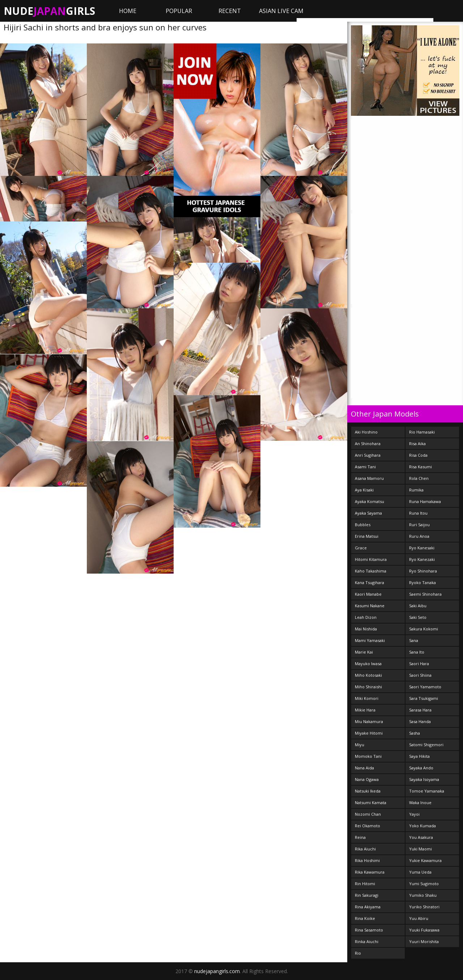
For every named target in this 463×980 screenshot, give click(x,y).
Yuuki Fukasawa (424, 930)
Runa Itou (418, 513)
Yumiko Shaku (423, 895)
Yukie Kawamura (425, 860)
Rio (358, 953)
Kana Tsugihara (369, 582)
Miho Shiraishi (368, 687)
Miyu (360, 745)
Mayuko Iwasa (368, 664)
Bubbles (363, 525)
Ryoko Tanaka (422, 582)
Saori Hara (419, 664)
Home (128, 11)
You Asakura (421, 837)
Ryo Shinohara (423, 571)
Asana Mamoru (369, 478)
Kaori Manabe (368, 594)
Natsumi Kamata (371, 802)
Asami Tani (365, 467)
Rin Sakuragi (367, 895)
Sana (414, 640)
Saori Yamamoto (425, 687)
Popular (179, 11)
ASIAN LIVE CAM (281, 11)
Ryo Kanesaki (422, 548)
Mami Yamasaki (370, 640)
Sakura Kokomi (424, 629)
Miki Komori (367, 698)
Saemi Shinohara (425, 594)
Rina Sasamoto (369, 930)
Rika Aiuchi (365, 849)
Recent (230, 11)
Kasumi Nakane (370, 606)
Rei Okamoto (368, 826)
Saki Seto (418, 617)
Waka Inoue (420, 802)
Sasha (415, 733)
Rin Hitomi (365, 884)
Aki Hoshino (366, 432)
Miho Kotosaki (368, 675)
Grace (361, 548)
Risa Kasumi (420, 467)
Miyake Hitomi (369, 733)
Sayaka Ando (421, 768)
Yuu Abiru (419, 918)
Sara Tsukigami (424, 698)
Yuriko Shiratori (424, 907)
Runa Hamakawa (425, 501)
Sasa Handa (420, 721)
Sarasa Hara (420, 710)
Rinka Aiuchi (367, 941)
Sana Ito (417, 652)
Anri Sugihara (368, 455)
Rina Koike (365, 918)
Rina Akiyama (368, 907)
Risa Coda (418, 455)
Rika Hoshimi (367, 860)
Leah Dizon (366, 617)
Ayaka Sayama (368, 513)
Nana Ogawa (367, 779)
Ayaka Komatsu (369, 501)
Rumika (416, 490)
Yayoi (414, 814)
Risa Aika (417, 443)
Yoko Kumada (422, 826)
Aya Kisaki (364, 490)
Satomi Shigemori (426, 745)
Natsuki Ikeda (368, 791)
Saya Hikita (419, 756)
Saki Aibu (418, 606)
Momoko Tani (368, 756)
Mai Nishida (366, 629)
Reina (360, 837)
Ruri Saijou (419, 525)
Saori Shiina (420, 675)
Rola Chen (419, 478)
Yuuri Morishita (424, 941)
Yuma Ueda (420, 872)
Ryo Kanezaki (422, 559)
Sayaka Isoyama (424, 779)
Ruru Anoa (419, 536)
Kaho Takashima (371, 571)
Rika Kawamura (370, 872)
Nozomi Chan (368, 814)
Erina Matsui (367, 536)
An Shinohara (368, 443)
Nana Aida (364, 768)
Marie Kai (364, 652)
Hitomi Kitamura (371, 559)
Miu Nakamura (369, 721)
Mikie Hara (365, 710)
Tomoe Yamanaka (427, 791)
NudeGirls (49, 11)
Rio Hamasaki (422, 432)
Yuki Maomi (420, 849)
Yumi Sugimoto (424, 884)
